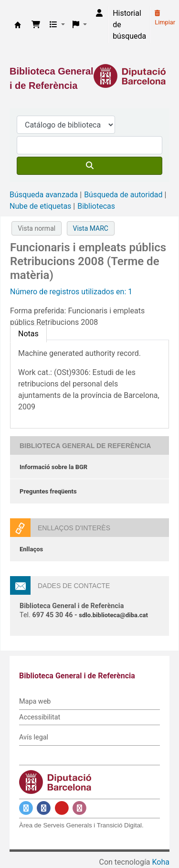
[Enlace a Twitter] (26, 808)
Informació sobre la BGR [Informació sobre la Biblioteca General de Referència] (53, 467)
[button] (36, 25)
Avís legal (34, 737)
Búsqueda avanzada (44, 195)
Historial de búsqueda (129, 25)
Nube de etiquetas (40, 206)
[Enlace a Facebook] (44, 808)
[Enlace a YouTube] (62, 808)
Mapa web (35, 702)
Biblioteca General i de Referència (18, 25)
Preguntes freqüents (48, 491)
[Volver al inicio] (150, 839)
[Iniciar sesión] (99, 13)
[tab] (28, 334)
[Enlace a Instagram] (79, 808)
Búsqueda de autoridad (123, 195)
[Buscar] (89, 166)
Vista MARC (91, 228)
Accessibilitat (40, 717)
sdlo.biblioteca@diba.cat (113, 615)
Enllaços (31, 549)
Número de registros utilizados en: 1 (71, 292)
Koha (161, 862)
